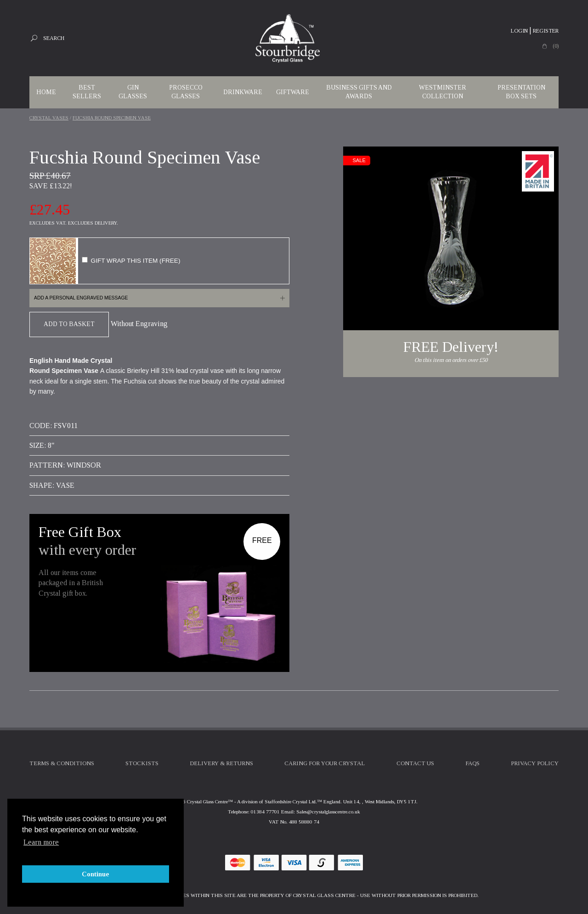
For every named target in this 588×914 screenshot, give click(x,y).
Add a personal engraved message (81, 298)
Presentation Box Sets (521, 92)
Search (54, 38)
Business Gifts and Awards (359, 92)
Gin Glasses (133, 92)
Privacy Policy (535, 763)
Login (519, 31)
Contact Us (415, 763)
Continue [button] (96, 874)
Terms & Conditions (62, 763)
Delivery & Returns (221, 763)
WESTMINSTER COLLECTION (443, 92)
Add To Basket (69, 324)
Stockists (142, 763)
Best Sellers (87, 92)
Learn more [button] (41, 842)
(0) (556, 46)
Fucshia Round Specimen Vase (112, 118)
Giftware (293, 92)
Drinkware (243, 92)
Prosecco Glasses (186, 92)
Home (46, 92)
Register (546, 31)
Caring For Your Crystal (325, 763)
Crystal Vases (49, 118)
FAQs (472, 763)
